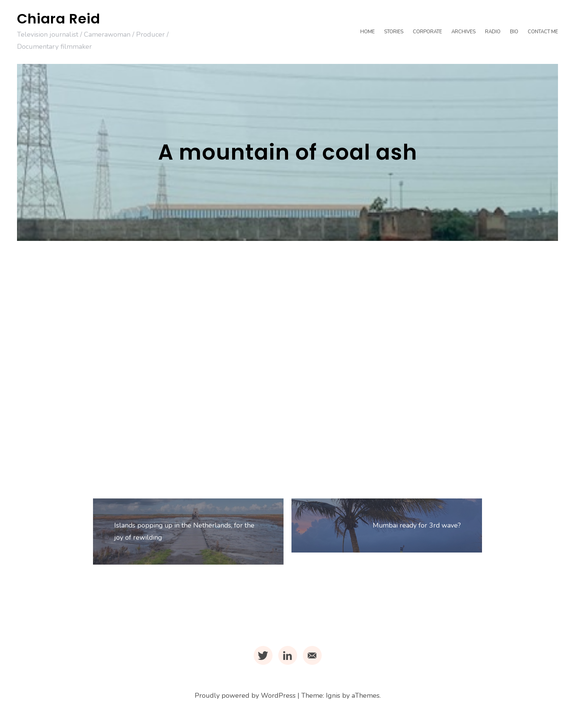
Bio (514, 32)
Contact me (543, 32)
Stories (394, 32)
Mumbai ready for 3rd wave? (415, 527)
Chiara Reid (59, 19)
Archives (463, 32)
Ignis (333, 699)
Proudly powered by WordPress (245, 699)
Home (367, 32)
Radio (493, 32)
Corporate (427, 32)
